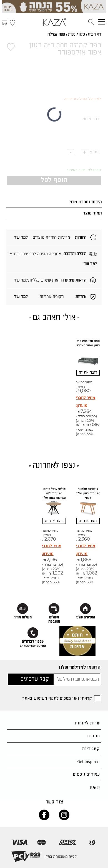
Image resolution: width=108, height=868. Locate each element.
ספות (72, 34)
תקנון (95, 787)
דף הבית (95, 34)
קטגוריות (91, 749)
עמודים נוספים (86, 774)
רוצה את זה (88, 373)
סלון (81, 34)
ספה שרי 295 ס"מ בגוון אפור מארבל (88, 343)
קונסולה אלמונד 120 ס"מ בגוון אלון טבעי (88, 494)
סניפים (94, 736)
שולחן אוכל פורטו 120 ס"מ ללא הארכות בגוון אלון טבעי (54, 496)
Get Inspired (88, 762)
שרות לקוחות (87, 723)
